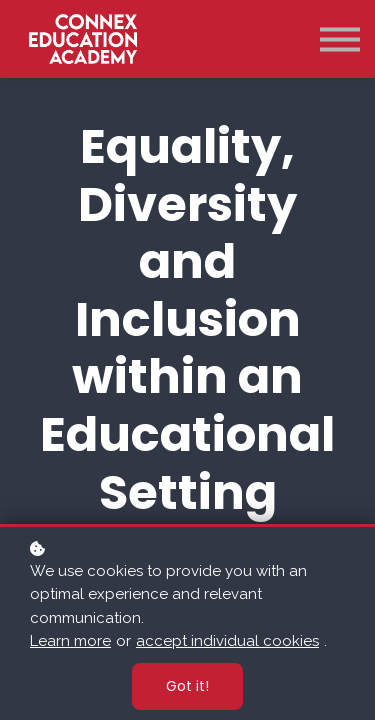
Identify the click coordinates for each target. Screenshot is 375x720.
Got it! (187, 686)
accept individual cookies (227, 641)
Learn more (70, 641)
